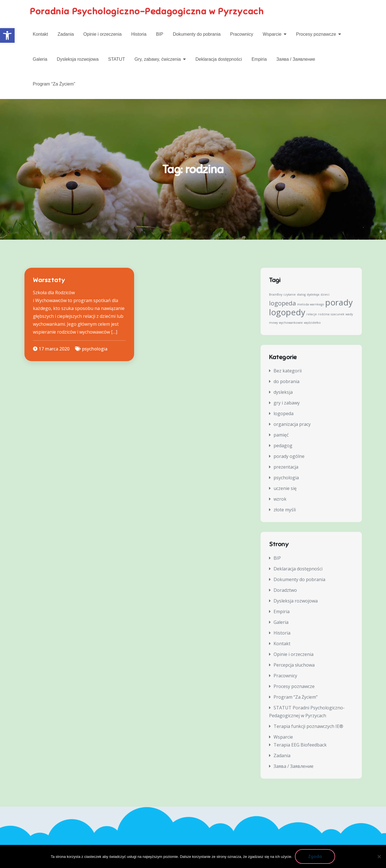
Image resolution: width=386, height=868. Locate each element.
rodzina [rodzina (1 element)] (324, 314)
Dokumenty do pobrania (197, 34)
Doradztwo (285, 590)
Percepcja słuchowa (294, 665)
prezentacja (286, 467)
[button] (7, 35)
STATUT (117, 59)
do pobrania (286, 382)
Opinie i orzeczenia (103, 34)
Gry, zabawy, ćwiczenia (158, 59)
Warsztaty (49, 280)
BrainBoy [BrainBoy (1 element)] (276, 294)
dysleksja (283, 392)
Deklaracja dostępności (219, 59)
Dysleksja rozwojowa (78, 59)
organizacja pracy (292, 424)
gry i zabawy (287, 403)
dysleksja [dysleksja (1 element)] (313, 294)
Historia (139, 34)
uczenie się (285, 489)
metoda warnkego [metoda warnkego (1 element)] (311, 304)
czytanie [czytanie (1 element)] (290, 294)
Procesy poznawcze (316, 34)
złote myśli (285, 510)
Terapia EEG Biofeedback (300, 745)
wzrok (280, 499)
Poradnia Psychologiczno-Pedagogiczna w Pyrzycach (147, 11)
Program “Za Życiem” (54, 84)
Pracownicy (242, 34)
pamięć (281, 435)
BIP (160, 34)
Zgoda (315, 856)
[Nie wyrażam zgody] (379, 856)
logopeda (284, 414)
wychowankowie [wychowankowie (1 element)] (291, 323)
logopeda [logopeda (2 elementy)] (283, 303)
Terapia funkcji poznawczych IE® (308, 726)
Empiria (259, 59)
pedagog (283, 446)
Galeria (40, 59)
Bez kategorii (288, 371)
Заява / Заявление (296, 59)
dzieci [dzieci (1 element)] (325, 294)
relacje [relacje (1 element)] (312, 314)
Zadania (66, 34)
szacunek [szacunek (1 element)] (338, 314)
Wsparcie (272, 34)
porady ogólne (289, 457)
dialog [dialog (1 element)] (301, 294)
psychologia (95, 349)
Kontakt (40, 34)
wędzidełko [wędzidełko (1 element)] (312, 323)
